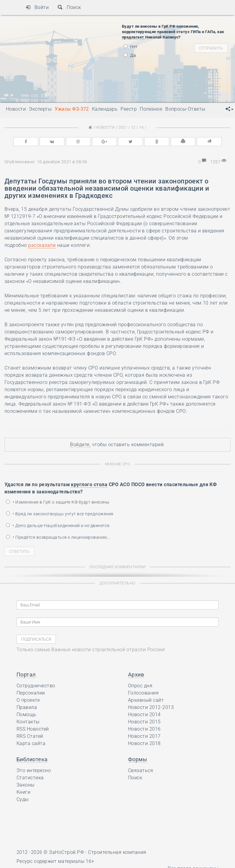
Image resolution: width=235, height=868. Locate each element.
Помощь (26, 715)
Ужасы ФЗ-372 (72, 109)
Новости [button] (16, 109)
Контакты (28, 722)
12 (133, 127)
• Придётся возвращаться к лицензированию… (58, 537)
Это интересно (34, 770)
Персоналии (31, 693)
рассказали (42, 245)
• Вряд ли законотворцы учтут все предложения (60, 514)
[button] (230, 109)
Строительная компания (117, 852)
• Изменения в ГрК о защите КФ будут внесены (58, 502)
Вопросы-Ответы (185, 109)
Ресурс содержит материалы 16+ (55, 861)
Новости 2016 (144, 729)
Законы (26, 785)
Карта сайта (31, 743)
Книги (23, 792)
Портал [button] (26, 675)
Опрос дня (140, 686)
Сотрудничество (36, 686)
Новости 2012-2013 (151, 707)
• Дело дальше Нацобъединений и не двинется (58, 526)
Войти (37, 7)
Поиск (69, 7)
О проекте (28, 700)
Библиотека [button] (32, 759)
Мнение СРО (118, 464)
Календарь (105, 109)
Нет (131, 47)
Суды (23, 799)
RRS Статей (30, 736)
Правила (27, 707)
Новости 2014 (144, 715)
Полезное (151, 109)
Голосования (143, 693)
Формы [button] (137, 759)
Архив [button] (136, 675)
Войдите (80, 445)
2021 (123, 127)
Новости (105, 127)
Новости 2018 (144, 743)
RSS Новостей (33, 729)
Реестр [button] (129, 109)
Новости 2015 (144, 722)
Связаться (140, 770)
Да (130, 55)
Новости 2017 (144, 736)
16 (141, 127)
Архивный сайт (146, 700)
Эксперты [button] (40, 109)
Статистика (30, 778)
